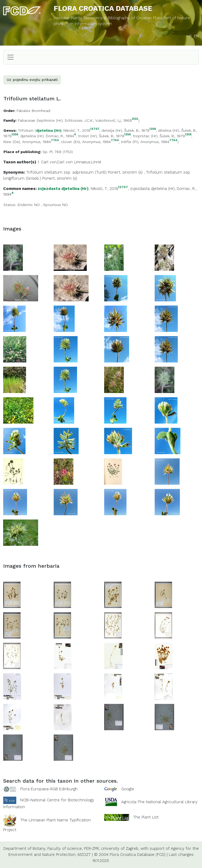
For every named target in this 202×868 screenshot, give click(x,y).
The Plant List (146, 817)
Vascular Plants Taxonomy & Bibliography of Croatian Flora (109, 18)
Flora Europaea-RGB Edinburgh (49, 789)
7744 (55, 141)
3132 (135, 119)
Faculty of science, (65, 849)
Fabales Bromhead (33, 111)
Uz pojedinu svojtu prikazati (32, 80)
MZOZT (84, 855)
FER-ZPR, (92, 849)
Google (128, 789)
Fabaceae (27, 120)
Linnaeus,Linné (88, 162)
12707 (95, 129)
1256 (153, 129)
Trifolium (26, 130)
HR (189, 36)
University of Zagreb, (120, 849)
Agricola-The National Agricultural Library (159, 802)
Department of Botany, (25, 849)
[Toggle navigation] (11, 57)
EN (196, 36)
